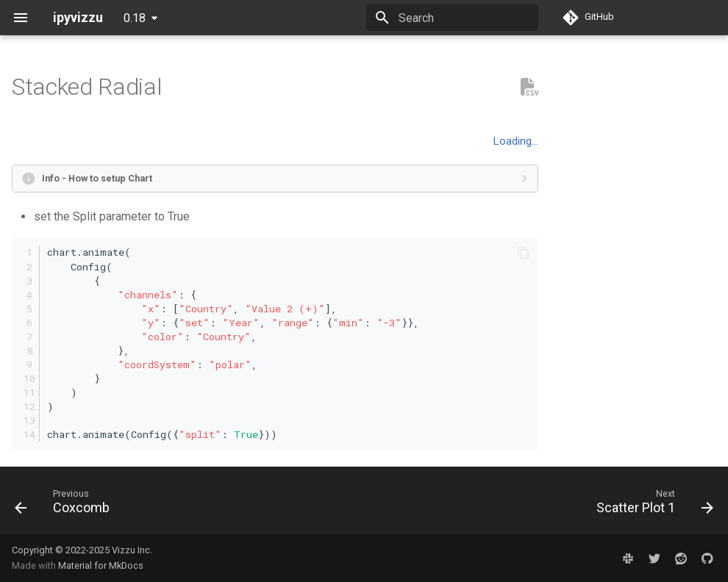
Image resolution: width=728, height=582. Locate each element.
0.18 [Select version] (135, 18)
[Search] (452, 18)
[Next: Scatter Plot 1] (651, 505)
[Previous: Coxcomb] (66, 505)
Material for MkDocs (101, 565)
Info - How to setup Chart (97, 178)
